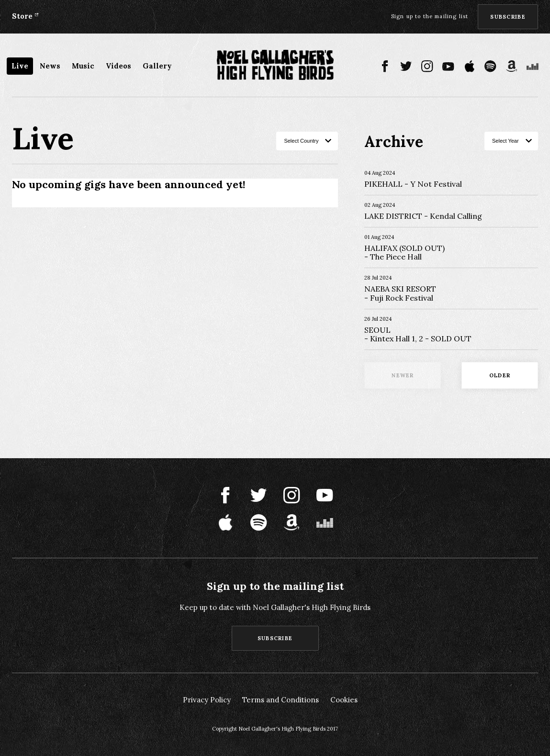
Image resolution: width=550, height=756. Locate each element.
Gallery (157, 66)
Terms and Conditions (281, 700)
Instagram (427, 66)
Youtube (448, 66)
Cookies (344, 700)
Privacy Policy (207, 700)
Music (83, 66)
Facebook (385, 66)
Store (22, 16)
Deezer (533, 66)
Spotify (490, 66)
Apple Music (469, 66)
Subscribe (508, 17)
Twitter (406, 66)
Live (20, 66)
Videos (118, 66)
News (50, 66)
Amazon (511, 66)
